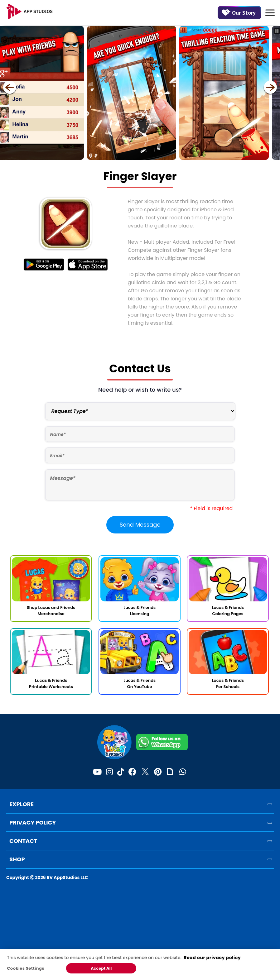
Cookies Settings (26, 968)
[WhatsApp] (183, 772)
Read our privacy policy (212, 958)
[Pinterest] (158, 772)
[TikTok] (121, 772)
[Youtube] (97, 772)
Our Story (239, 13)
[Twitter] (145, 772)
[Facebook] (132, 772)
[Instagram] (109, 772)
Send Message (140, 525)
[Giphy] (170, 772)
